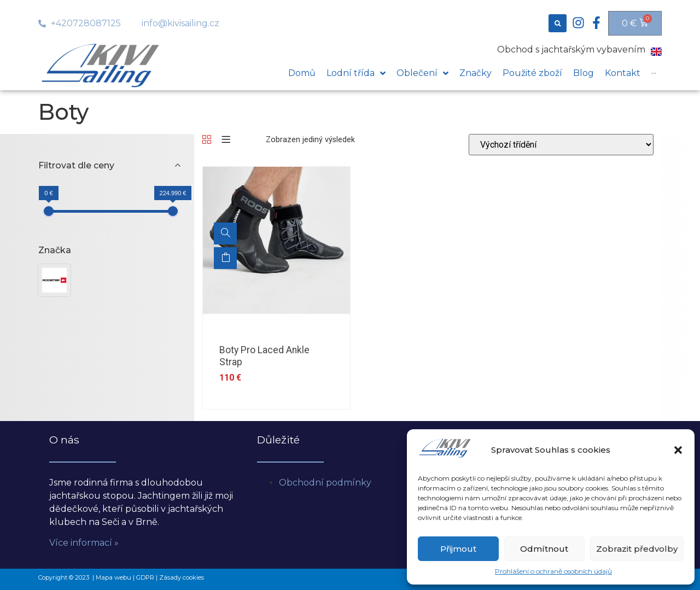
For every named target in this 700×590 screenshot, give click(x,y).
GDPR (145, 577)
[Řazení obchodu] (561, 145)
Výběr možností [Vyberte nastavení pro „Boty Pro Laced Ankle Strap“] (225, 258)
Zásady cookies (182, 577)
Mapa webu (113, 577)
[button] (678, 450)
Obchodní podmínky (325, 483)
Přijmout (458, 549)
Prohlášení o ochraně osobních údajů (553, 571)
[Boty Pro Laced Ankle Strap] (225, 233)
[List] (226, 140)
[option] (276, 240)
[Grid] (207, 140)
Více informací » (84, 543)
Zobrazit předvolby (637, 549)
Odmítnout (544, 549)
